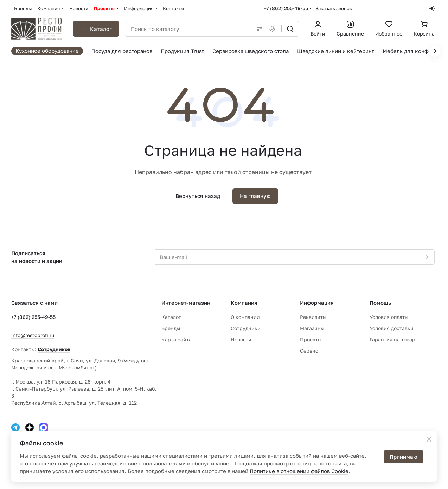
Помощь (380, 303)
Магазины (312, 328)
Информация (317, 303)
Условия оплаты (389, 317)
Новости (241, 339)
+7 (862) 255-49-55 (286, 8)
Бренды (171, 328)
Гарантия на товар (392, 339)
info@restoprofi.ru (33, 335)
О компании (245, 317)
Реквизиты (313, 317)
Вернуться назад (198, 196)
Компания (244, 303)
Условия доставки (392, 328)
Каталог (171, 317)
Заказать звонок (334, 8)
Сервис (309, 351)
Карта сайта (177, 339)
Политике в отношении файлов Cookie (299, 471)
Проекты (311, 339)
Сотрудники (246, 328)
